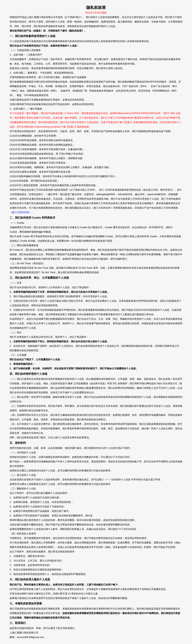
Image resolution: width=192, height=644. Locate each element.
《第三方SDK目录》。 (22, 212)
